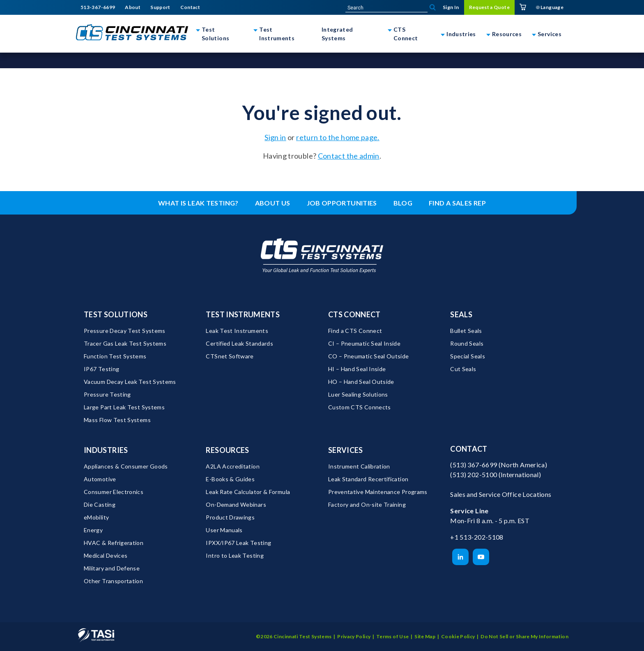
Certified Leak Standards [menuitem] (239, 343)
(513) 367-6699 (474, 465)
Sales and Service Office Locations (501, 494)
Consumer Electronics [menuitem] (114, 492)
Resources (507, 34)
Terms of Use (392, 636)
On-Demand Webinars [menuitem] (236, 504)
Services (550, 34)
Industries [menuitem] (106, 450)
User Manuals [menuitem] (224, 530)
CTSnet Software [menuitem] (230, 356)
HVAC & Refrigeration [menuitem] (114, 543)
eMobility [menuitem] (96, 517)
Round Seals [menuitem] (467, 343)
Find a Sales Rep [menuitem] (457, 203)
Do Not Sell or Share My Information (524, 636)
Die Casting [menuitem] (100, 504)
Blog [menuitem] (403, 203)
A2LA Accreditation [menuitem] (232, 466)
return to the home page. (338, 137)
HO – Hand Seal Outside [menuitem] (361, 382)
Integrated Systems (337, 34)
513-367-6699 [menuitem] (98, 7)
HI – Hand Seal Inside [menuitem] (357, 369)
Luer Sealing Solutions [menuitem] (358, 394)
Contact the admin (349, 156)
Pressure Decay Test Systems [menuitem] (125, 331)
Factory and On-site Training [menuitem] (367, 504)
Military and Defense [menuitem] (112, 568)
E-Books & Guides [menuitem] (230, 479)
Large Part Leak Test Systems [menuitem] (124, 407)
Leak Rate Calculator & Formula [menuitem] (248, 492)
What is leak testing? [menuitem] (198, 203)
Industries (461, 34)
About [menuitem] (133, 7)
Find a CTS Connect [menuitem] (355, 331)
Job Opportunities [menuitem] (342, 203)
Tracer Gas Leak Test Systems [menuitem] (125, 343)
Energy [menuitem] (93, 530)
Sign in (275, 137)
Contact (469, 449)
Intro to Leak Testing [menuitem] (235, 555)
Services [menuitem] (346, 450)
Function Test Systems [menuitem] (115, 356)
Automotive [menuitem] (100, 479)
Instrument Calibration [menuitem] (359, 466)
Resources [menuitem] (227, 450)
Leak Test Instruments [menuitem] (237, 331)
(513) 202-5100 (474, 474)
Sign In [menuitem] (451, 7)
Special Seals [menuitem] (468, 356)
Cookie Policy (458, 636)
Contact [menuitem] (190, 7)
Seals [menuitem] (461, 314)
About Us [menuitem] (273, 203)
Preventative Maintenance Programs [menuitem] (378, 492)
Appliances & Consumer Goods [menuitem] (126, 466)
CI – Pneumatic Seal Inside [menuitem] (364, 343)
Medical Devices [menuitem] (106, 555)
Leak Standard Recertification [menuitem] (368, 479)
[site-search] (386, 8)
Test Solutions (215, 34)
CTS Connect (406, 34)
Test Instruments (277, 34)
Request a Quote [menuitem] (489, 7)
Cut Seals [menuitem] (463, 369)
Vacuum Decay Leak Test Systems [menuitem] (130, 382)
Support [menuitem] (160, 7)
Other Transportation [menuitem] (113, 581)
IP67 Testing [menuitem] (101, 369)
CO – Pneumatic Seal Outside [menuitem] (369, 356)
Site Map (425, 636)
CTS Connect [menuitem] (354, 314)
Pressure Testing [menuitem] (107, 394)
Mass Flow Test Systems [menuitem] (117, 420)
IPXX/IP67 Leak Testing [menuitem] (238, 543)
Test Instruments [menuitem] (243, 314)
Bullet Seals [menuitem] (466, 331)
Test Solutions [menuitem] (116, 314)
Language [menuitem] (550, 7)
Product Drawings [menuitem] (230, 517)
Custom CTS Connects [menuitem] (360, 407)
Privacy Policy (354, 636)
